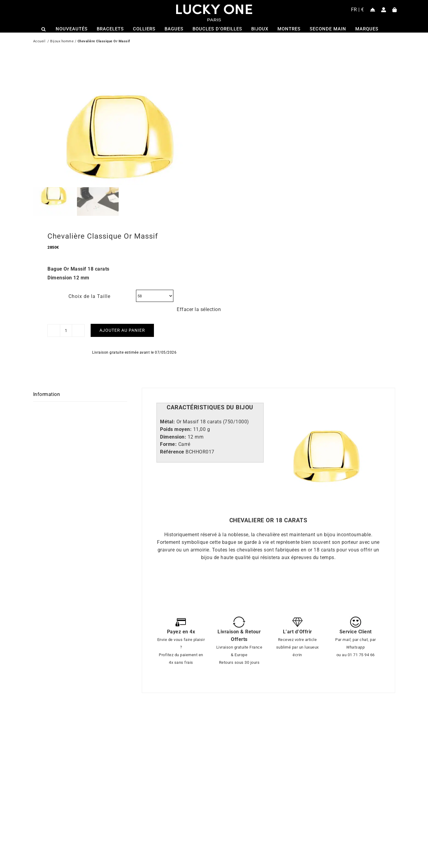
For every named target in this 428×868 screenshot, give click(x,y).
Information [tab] (47, 384)
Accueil (39, 42)
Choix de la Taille (89, 286)
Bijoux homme (62, 42)
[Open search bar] (43, 29)
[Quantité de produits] (66, 320)
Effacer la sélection (199, 299)
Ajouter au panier (122, 320)
